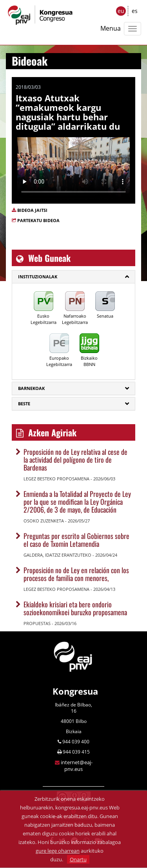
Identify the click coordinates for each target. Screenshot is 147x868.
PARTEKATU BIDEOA (38, 220)
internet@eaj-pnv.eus (77, 766)
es (135, 11)
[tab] (73, 277)
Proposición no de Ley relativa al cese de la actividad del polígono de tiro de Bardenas (75, 460)
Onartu (78, 859)
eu (121, 11)
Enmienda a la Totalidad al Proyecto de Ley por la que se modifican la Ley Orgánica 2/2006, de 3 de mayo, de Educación (77, 502)
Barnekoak (31, 388)
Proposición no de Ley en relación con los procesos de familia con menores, (76, 574)
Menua (111, 28)
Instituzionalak (38, 277)
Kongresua (75, 691)
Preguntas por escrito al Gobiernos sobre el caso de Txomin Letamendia (76, 540)
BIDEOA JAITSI (32, 210)
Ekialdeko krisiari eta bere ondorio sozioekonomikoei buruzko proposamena (75, 608)
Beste (24, 404)
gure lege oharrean (58, 851)
